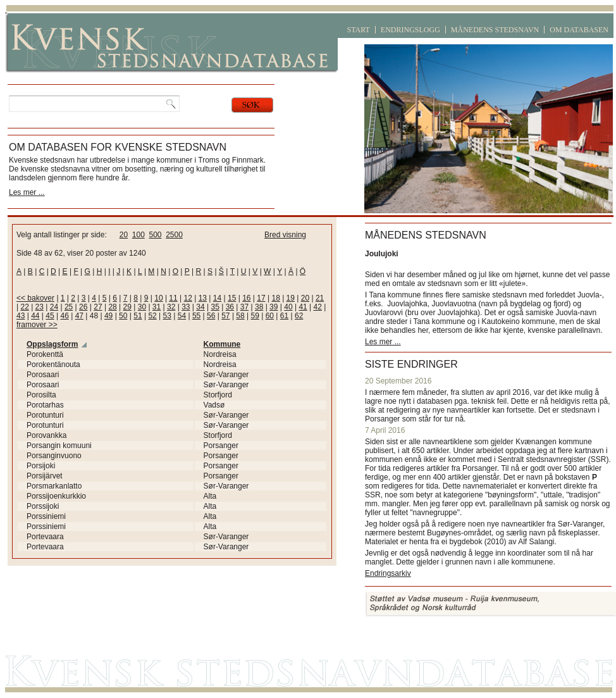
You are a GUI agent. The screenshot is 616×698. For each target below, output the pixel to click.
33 (186, 307)
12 (188, 298)
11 (173, 298)
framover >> (37, 325)
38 (259, 307)
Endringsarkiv (388, 573)
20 (124, 235)
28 (112, 307)
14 (217, 298)
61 (284, 316)
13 (203, 298)
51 (138, 316)
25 (69, 307)
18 (275, 298)
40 (288, 307)
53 (167, 316)
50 (123, 316)
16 (246, 298)
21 (320, 298)
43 (21, 316)
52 (152, 316)
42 (318, 307)
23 (40, 307)
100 (139, 235)
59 (255, 316)
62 (299, 316)
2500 (174, 235)
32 (171, 307)
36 (230, 307)
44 (35, 316)
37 (244, 307)
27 (98, 307)
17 (261, 298)
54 (182, 316)
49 (108, 316)
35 (215, 307)
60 (270, 316)
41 (303, 307)
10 (158, 298)
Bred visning (285, 235)
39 (274, 307)
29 (127, 307)
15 (232, 298)
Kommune (222, 344)
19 (291, 298)
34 (200, 307)
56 (211, 316)
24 (54, 307)
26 (83, 307)
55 (196, 316)
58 (240, 316)
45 (50, 316)
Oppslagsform (52, 344)
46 (64, 316)
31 (157, 307)
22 (24, 307)
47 (79, 316)
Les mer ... (27, 192)
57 (225, 316)
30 (142, 307)
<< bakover (35, 298)
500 (155, 235)
